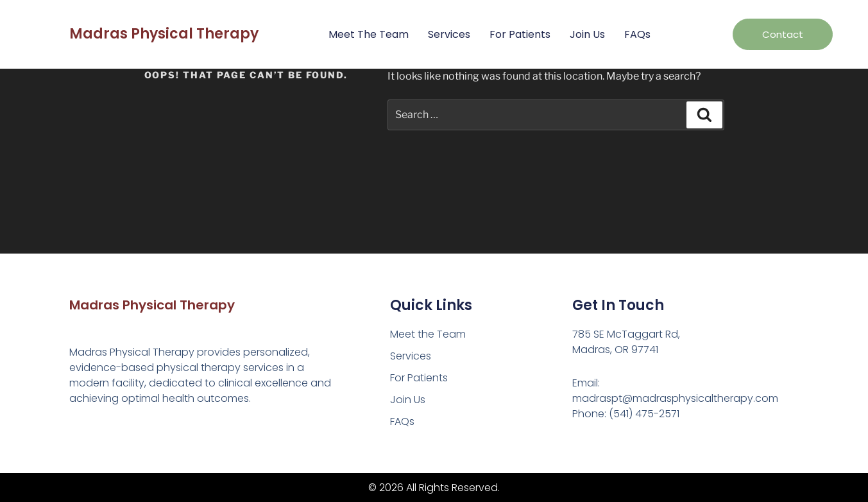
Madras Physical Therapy (164, 34)
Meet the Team (369, 34)
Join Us (587, 34)
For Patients (520, 34)
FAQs (637, 34)
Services (449, 34)
